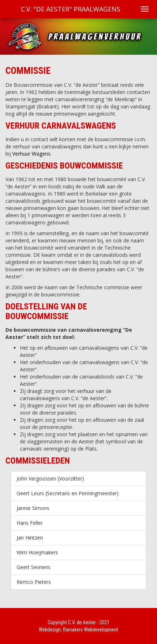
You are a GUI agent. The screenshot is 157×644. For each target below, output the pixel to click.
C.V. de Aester (82, 622)
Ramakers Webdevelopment (91, 630)
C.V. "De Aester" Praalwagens (71, 9)
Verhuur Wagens (31, 154)
